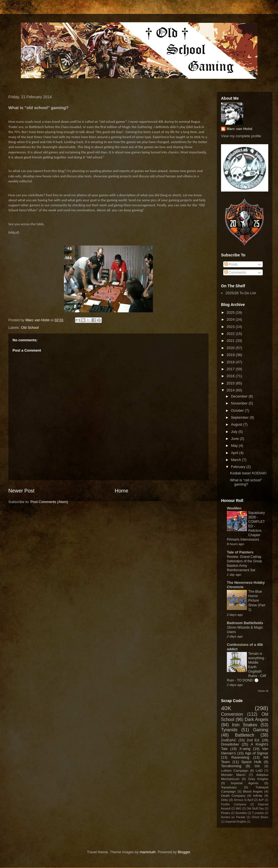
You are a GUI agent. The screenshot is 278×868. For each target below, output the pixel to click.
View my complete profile (241, 136)
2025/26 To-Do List (241, 293)
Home (122, 491)
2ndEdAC (229, 740)
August (237, 424)
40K (226, 708)
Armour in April (243, 800)
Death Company (233, 795)
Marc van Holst (239, 129)
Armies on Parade (233, 817)
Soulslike (241, 813)
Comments (235, 272)
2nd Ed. (253, 740)
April (235, 453)
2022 (231, 334)
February (239, 467)
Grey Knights (258, 779)
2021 (231, 341)
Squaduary (229, 787)
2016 (231, 376)
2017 (231, 369)
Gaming (261, 730)
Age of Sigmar (257, 753)
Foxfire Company (234, 804)
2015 (231, 383)
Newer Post (21, 491)
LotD (259, 770)
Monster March (233, 775)
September (240, 417)
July (235, 432)
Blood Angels (253, 791)
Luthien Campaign (235, 770)
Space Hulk (251, 762)
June (235, 439)
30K (257, 766)
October (238, 410)
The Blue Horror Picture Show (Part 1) (257, 600)
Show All (263, 691)
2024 (231, 319)
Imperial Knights (236, 822)
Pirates (225, 813)
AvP (261, 800)
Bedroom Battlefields (245, 623)
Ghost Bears (260, 817)
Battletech (245, 735)
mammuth (148, 852)
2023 (231, 327)
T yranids (258, 813)
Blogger (184, 852)
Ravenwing (240, 757)
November (240, 403)
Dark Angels (256, 719)
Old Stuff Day (255, 809)
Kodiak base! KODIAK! (248, 473)
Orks (224, 800)
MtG (239, 809)
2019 (231, 355)
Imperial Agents (245, 783)
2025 (231, 312)
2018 (231, 362)
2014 (231, 390)
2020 (231, 348)
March (237, 460)
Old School (30, 328)
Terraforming (231, 766)
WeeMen (234, 508)
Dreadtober (230, 744)
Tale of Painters (240, 552)
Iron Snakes (245, 725)
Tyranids (229, 730)
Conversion (232, 714)
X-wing (245, 749)
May (235, 446)
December (240, 396)
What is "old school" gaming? (246, 482)
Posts (231, 264)
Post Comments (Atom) (49, 502)
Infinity (258, 795)
